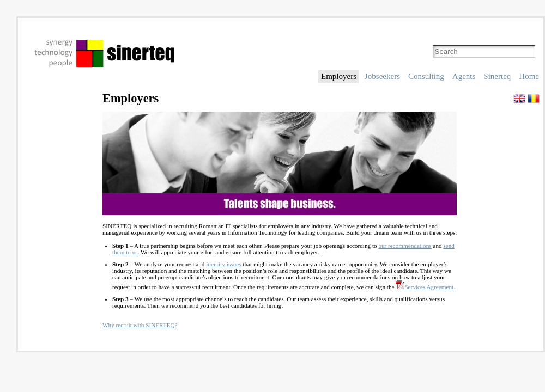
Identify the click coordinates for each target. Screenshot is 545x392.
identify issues (223, 264)
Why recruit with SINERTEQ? (140, 325)
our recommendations (405, 246)
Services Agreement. (425, 287)
